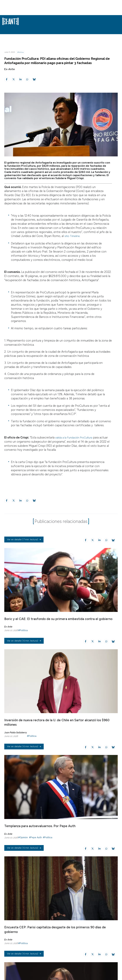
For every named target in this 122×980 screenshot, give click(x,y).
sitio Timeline (73, 236)
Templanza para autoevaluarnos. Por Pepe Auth (40, 853)
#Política (20, 52)
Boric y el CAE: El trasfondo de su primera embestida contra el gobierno (58, 628)
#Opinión (23, 864)
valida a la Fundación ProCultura (76, 438)
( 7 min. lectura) (24, 549)
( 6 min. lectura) (24, 659)
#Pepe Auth (35, 864)
